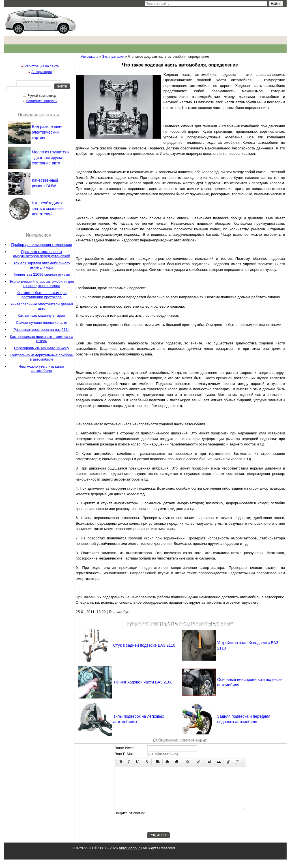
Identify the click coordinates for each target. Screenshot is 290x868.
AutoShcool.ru (130, 857)
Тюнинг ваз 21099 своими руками (42, 274)
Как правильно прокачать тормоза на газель (42, 339)
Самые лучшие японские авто (42, 322)
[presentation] (190, 830)
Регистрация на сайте (42, 66)
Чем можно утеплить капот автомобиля (42, 368)
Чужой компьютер (42, 96)
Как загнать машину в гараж (41, 315)
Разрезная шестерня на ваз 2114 (41, 330)
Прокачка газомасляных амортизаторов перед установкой (42, 254)
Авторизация (42, 72)
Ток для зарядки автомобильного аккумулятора (42, 265)
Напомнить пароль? (41, 101)
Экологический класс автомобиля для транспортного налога (42, 284)
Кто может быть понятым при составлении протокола (42, 295)
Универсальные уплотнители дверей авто (42, 306)
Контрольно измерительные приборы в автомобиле (41, 357)
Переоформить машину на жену (42, 348)
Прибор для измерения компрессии (41, 245)
